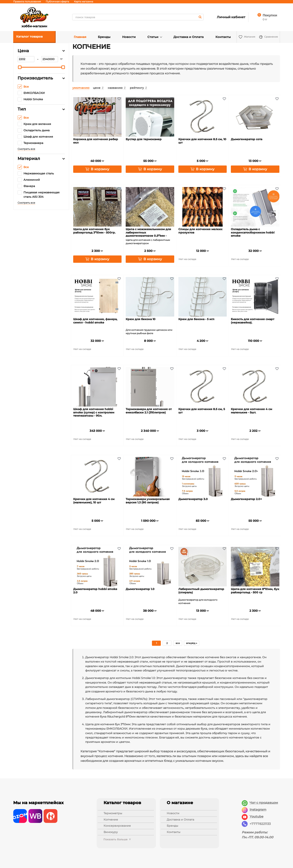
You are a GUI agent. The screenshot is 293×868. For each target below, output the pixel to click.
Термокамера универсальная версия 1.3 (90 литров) (148, 501)
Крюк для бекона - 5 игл (196, 319)
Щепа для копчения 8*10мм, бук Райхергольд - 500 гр (255, 591)
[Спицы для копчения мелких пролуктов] (203, 207)
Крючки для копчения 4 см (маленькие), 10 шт (94, 501)
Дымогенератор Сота (247, 139)
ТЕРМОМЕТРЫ (113, 813)
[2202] (26, 59)
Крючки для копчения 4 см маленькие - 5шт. (251, 411)
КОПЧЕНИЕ (111, 820)
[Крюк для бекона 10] (150, 297)
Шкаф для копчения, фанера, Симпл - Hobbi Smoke (95, 321)
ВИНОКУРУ (111, 832)
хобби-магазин (34, 17)
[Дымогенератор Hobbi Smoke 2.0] (97, 567)
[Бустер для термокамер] (150, 117)
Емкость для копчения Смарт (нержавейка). (253, 321)
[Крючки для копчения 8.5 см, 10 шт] (203, 117)
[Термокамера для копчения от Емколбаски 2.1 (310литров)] (150, 387)
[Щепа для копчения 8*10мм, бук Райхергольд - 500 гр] (255, 567)
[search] (138, 17)
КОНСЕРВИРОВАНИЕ (117, 826)
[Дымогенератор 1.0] (150, 567)
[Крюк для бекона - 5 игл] (203, 297)
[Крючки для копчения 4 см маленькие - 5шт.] (255, 387)
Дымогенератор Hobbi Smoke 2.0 (95, 591)
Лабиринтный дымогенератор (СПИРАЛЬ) (201, 591)
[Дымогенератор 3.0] (203, 477)
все (178, 643)
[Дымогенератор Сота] (255, 117)
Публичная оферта (57, 1)
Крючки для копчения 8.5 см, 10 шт (202, 141)
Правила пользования (27, 1)
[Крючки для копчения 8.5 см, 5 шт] (203, 387)
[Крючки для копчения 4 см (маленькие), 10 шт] (97, 477)
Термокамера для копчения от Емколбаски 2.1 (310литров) (149, 411)
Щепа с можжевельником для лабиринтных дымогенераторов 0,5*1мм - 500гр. (148, 234)
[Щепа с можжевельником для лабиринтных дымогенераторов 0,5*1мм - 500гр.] (150, 207)
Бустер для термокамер (144, 139)
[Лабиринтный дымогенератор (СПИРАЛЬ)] (203, 567)
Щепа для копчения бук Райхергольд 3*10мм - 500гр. (94, 231)
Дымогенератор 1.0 (140, 589)
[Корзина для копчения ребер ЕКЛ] (97, 117)
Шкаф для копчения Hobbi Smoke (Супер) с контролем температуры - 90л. (94, 413)
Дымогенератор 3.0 (193, 499)
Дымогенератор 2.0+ (246, 499)
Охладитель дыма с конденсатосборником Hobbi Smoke (253, 233)
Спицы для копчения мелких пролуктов (200, 231)
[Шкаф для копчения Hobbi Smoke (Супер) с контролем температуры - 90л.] (97, 387)
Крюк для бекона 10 (141, 319)
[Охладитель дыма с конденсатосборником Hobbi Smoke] (255, 207)
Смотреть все (26, 149)
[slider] (20, 67)
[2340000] (50, 59)
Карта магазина (84, 1)
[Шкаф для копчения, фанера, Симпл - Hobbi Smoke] (97, 297)
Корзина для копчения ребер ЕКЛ (96, 141)
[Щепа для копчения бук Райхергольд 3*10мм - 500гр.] (97, 207)
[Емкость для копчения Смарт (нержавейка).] (255, 297)
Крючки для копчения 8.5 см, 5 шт (202, 411)
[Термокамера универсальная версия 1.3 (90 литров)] (150, 477)
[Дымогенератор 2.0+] (255, 477)
